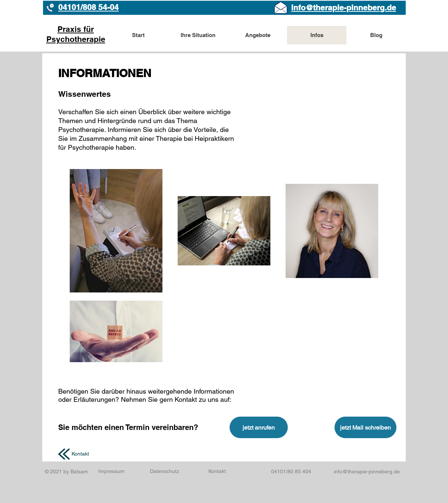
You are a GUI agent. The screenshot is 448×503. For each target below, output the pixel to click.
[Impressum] (111, 471)
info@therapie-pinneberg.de (367, 471)
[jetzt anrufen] (259, 427)
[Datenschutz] (164, 471)
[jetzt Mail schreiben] (365, 427)
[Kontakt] (80, 454)
